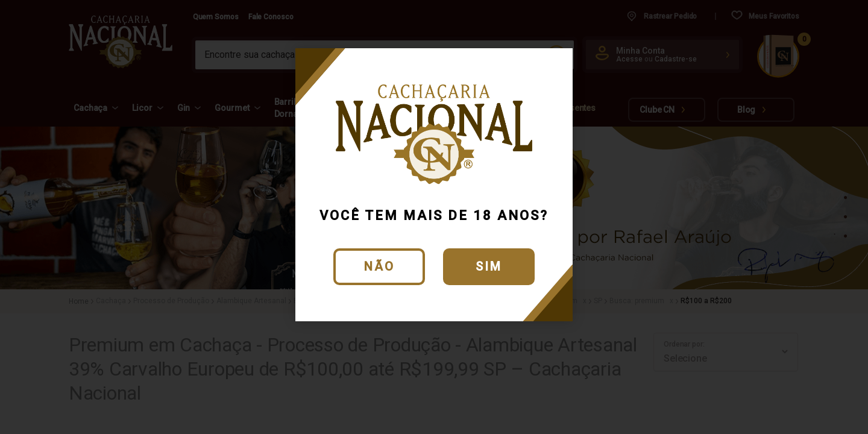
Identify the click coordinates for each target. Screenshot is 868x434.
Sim (489, 266)
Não (379, 266)
